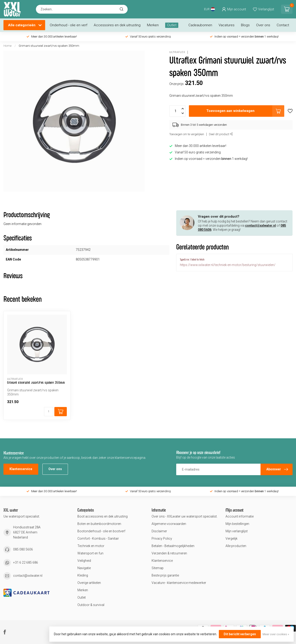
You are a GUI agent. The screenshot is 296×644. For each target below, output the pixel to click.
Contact (283, 25)
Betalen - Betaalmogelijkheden (173, 546)
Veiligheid (84, 561)
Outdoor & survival (91, 605)
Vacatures (227, 25)
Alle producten (236, 546)
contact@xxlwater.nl (261, 225)
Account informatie (240, 516)
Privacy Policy (162, 539)
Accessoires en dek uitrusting (117, 25)
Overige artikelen (89, 583)
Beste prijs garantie (165, 575)
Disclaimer (159, 531)
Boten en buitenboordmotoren (99, 524)
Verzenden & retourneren (169, 553)
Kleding (83, 575)
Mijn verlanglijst (237, 531)
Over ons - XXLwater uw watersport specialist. (185, 516)
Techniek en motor (91, 546)
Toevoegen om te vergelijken (187, 134)
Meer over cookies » (276, 634)
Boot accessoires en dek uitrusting (103, 516)
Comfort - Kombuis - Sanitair (98, 539)
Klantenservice (21, 469)
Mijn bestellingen (237, 524)
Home (7, 46)
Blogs (245, 25)
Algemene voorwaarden (169, 524)
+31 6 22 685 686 (26, 562)
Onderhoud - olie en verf (69, 25)
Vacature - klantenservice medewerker (179, 583)
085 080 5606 (23, 549)
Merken (153, 25)
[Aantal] (49, 412)
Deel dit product (221, 134)
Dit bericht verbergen (240, 634)
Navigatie (84, 568)
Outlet (172, 25)
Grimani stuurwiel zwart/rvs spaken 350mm (49, 46)
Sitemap (158, 568)
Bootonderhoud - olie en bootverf (101, 531)
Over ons (263, 25)
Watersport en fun (90, 553)
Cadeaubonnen (200, 25)
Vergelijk (232, 539)
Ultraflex (177, 52)
